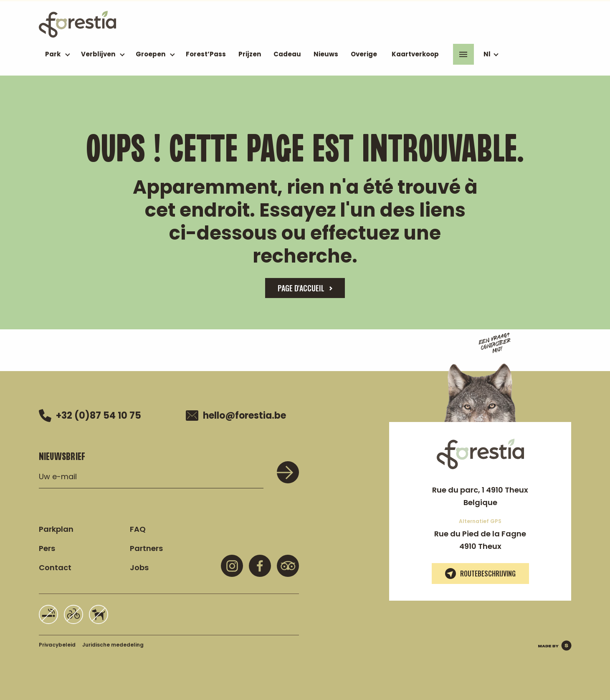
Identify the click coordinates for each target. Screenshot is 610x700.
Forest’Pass (206, 54)
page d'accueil (301, 288)
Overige (364, 54)
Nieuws (326, 54)
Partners (146, 548)
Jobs (139, 567)
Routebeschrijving (480, 574)
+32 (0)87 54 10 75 (90, 415)
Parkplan (56, 529)
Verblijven (98, 54)
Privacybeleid (57, 645)
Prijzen (250, 54)
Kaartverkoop (415, 54)
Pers (47, 548)
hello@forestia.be (236, 416)
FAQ (138, 529)
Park (53, 54)
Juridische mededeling (113, 645)
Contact (55, 567)
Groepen (151, 54)
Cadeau (287, 54)
